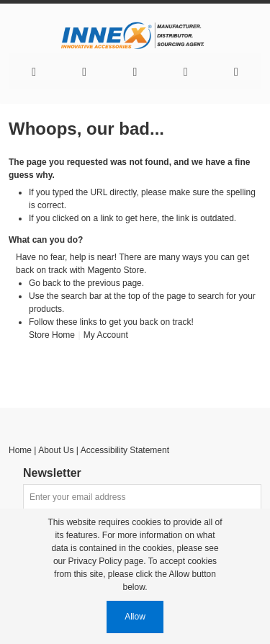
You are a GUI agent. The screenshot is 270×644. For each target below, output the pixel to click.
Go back (45, 283)
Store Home (52, 335)
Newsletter (52, 473)
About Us (56, 450)
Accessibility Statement (125, 450)
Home (20, 450)
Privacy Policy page (106, 561)
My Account (106, 335)
